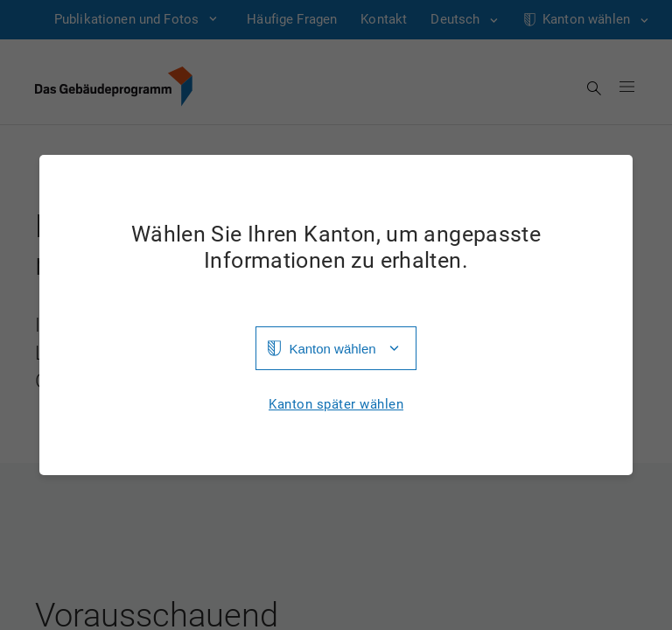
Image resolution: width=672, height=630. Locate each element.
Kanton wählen (332, 349)
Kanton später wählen (336, 405)
